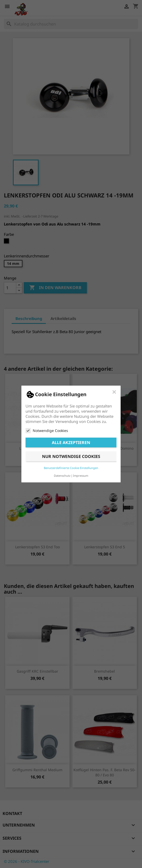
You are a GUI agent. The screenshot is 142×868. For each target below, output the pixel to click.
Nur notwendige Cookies (71, 456)
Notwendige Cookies (47, 431)
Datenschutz (62, 476)
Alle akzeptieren (71, 442)
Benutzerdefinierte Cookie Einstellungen (71, 468)
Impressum (81, 476)
